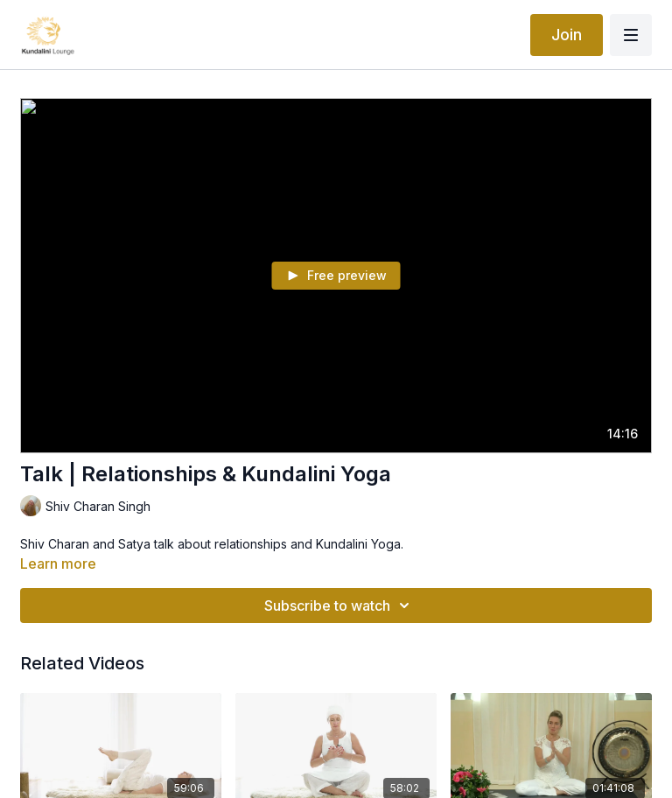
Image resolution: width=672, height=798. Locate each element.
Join (567, 35)
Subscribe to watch (339, 605)
